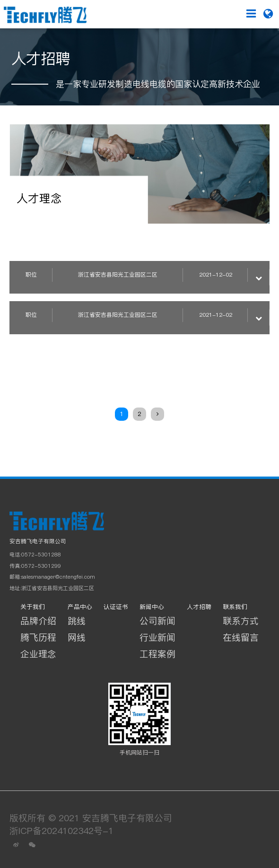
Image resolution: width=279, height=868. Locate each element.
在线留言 (241, 637)
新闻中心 (152, 607)
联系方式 (241, 621)
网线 (77, 637)
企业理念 (38, 654)
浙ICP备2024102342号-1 (61, 831)
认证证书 (116, 607)
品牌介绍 (38, 621)
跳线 (77, 621)
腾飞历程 (38, 637)
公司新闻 (157, 621)
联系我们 (235, 607)
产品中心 (80, 607)
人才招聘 (199, 607)
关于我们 (33, 607)
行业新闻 (157, 637)
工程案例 (157, 654)
